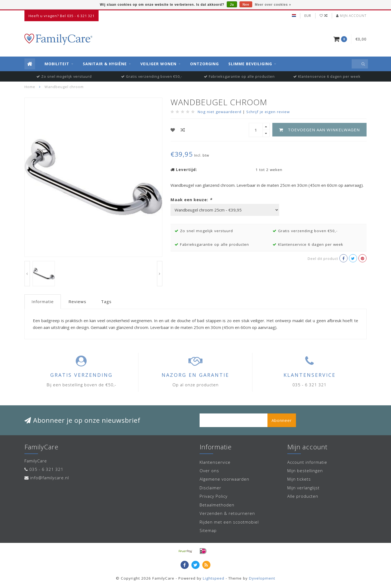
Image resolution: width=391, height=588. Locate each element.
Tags (106, 301)
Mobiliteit (57, 64)
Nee (246, 5)
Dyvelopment (262, 578)
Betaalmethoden (217, 505)
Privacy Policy (214, 496)
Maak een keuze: (191, 200)
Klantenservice (215, 462)
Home (30, 87)
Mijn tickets (299, 479)
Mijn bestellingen (305, 471)
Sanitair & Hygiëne (105, 64)
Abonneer (282, 420)
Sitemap (208, 530)
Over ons (209, 471)
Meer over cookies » (273, 5)
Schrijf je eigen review (268, 112)
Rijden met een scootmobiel (229, 522)
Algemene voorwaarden (224, 479)
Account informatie (307, 462)
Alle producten (303, 496)
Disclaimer (210, 488)
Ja (232, 5)
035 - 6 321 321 (46, 469)
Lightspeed (214, 578)
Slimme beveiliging (250, 64)
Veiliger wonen (158, 64)
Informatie (43, 301)
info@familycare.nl (50, 478)
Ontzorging (204, 64)
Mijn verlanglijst (303, 488)
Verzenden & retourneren (227, 513)
